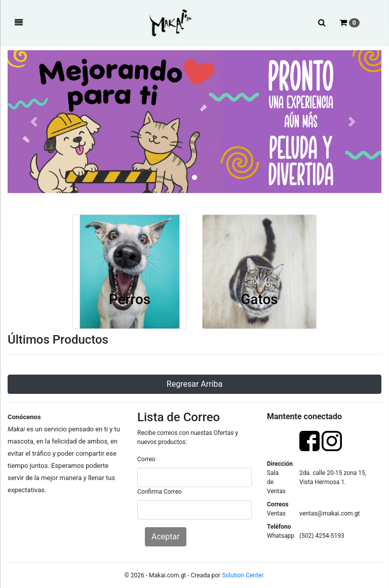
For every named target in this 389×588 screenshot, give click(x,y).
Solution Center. (243, 575)
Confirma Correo (160, 492)
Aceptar (166, 537)
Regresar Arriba (194, 384)
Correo (146, 459)
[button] (36, 122)
